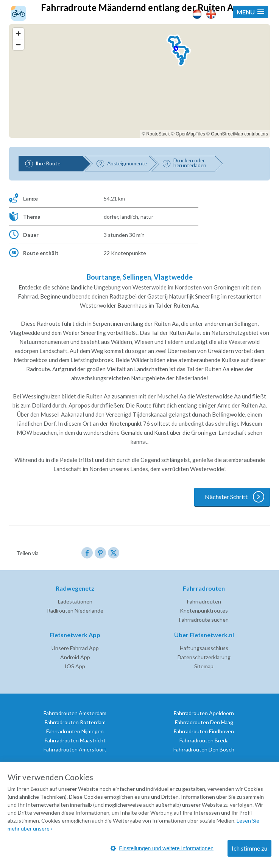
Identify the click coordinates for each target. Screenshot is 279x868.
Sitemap (204, 666)
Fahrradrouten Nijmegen (75, 731)
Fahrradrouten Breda (204, 740)
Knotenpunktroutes (204, 611)
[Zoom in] (18, 33)
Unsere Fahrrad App (75, 648)
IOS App (75, 666)
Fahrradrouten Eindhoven (204, 731)
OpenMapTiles (190, 134)
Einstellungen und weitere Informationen (162, 848)
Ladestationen (75, 601)
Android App (75, 657)
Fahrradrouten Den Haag (204, 722)
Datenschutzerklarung (204, 657)
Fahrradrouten (204, 601)
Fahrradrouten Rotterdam (75, 722)
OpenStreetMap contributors (239, 134)
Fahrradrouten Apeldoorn (204, 713)
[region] (139, 81)
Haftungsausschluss (204, 648)
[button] (250, 12)
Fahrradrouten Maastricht (75, 740)
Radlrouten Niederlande (75, 611)
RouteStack (158, 134)
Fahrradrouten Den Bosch (204, 749)
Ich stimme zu (249, 848)
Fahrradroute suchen (204, 620)
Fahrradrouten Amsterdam (75, 713)
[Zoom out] (18, 44)
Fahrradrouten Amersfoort (75, 749)
